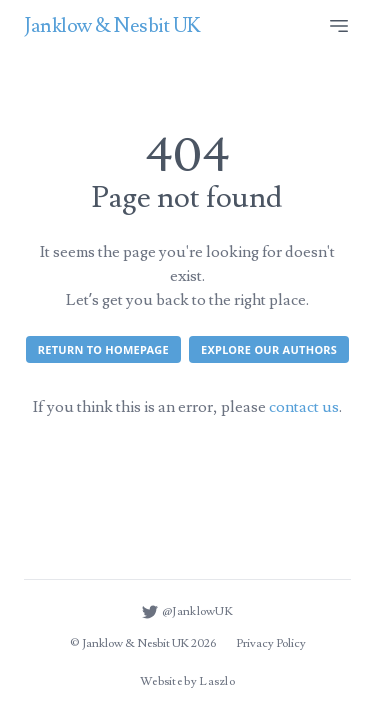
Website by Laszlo (187, 681)
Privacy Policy (271, 643)
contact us (304, 407)
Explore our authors (269, 349)
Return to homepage (103, 349)
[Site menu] (339, 26)
